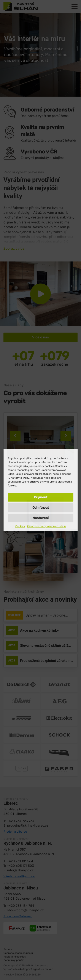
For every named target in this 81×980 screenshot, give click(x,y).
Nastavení (41, 518)
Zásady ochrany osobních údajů (46, 526)
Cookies (20, 526)
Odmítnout (41, 508)
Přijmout (41, 497)
